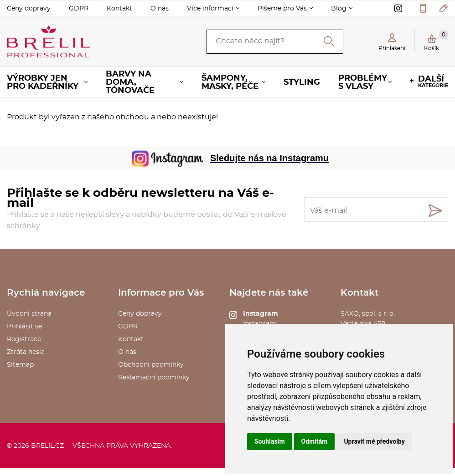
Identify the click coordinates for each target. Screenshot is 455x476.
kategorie (433, 82)
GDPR (79, 9)
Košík (436, 41)
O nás (160, 9)
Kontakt (119, 9)
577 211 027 (423, 8)
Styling (302, 82)
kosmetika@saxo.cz (444, 8)
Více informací (210, 9)
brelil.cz (47, 446)
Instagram (261, 314)
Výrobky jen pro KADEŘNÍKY (43, 82)
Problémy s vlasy (363, 82)
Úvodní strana (29, 314)
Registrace (24, 339)
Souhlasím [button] (270, 441)
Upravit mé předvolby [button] (374, 441)
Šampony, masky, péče (230, 82)
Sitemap (20, 365)
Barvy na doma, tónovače (130, 82)
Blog (339, 9)
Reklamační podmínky (154, 378)
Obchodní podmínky (151, 365)
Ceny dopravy (29, 9)
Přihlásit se (24, 327)
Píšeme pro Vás (282, 9)
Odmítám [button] (315, 441)
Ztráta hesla (26, 352)
